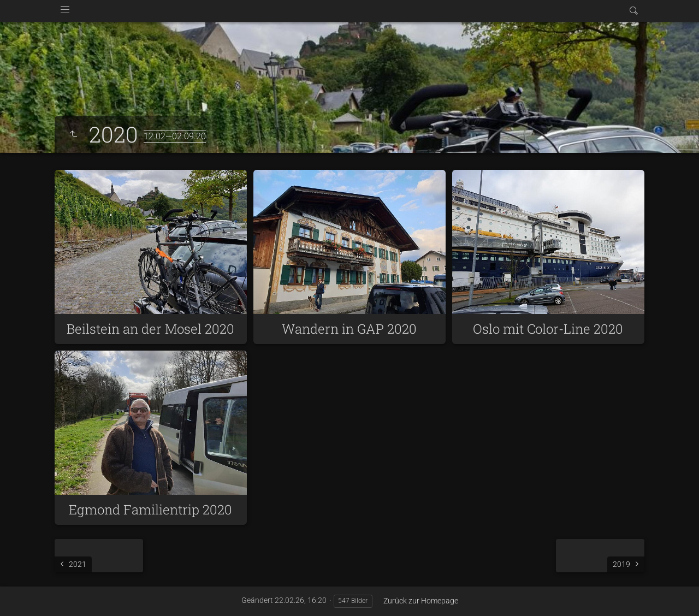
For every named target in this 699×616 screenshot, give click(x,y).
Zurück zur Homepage (421, 601)
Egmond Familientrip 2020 (150, 510)
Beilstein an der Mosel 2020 (150, 329)
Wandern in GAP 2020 (349, 329)
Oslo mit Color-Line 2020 (548, 329)
